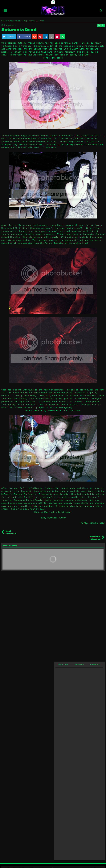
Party (84, 523)
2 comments (10, 25)
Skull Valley (11, 863)
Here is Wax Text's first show (52, 512)
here (36, 148)
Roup (102, 523)
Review (93, 523)
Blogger (98, 863)
